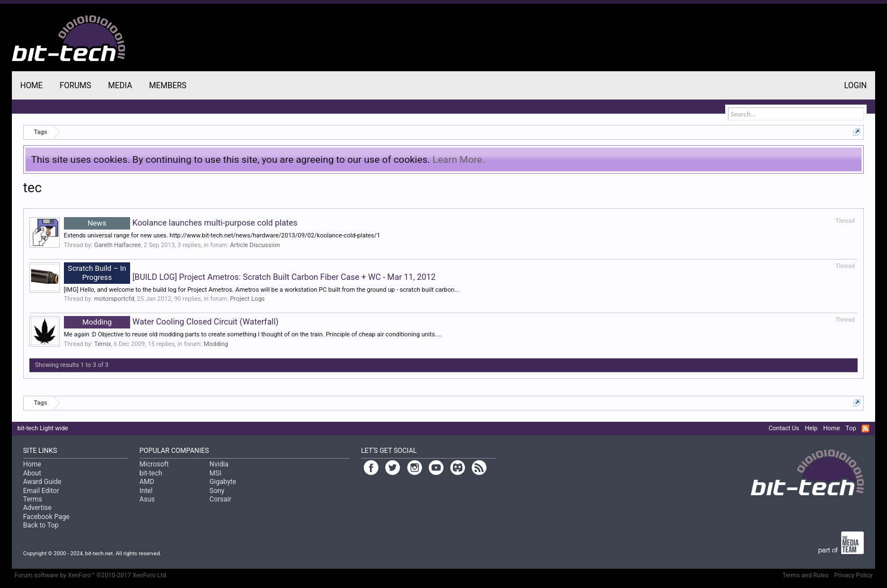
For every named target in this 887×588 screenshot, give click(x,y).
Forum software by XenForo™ (91, 575)
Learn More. (459, 159)
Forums (75, 85)
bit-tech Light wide (43, 428)
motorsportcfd (114, 299)
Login (855, 85)
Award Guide (42, 482)
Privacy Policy (854, 575)
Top (851, 428)
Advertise (37, 508)
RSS (866, 429)
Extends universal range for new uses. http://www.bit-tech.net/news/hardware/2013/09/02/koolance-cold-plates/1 (222, 235)
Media (120, 85)
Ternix (102, 344)
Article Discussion (255, 245)
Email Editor (41, 491)
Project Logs (247, 299)
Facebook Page (46, 517)
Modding (216, 344)
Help (811, 428)
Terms (33, 499)
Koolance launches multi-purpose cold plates (181, 223)
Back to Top (41, 525)
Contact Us (784, 428)
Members (168, 85)
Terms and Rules (806, 575)
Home (32, 85)
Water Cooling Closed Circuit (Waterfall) (171, 322)
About (32, 473)
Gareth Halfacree (117, 245)
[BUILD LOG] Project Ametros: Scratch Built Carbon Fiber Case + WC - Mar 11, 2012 (250, 277)
